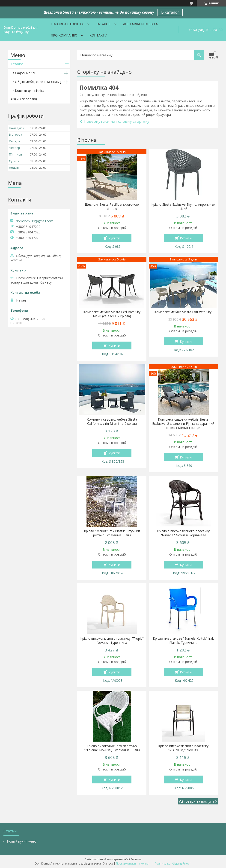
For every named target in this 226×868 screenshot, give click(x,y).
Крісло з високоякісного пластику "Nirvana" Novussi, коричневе (183, 533)
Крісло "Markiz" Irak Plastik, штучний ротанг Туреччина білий (112, 533)
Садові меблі (25, 73)
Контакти (98, 35)
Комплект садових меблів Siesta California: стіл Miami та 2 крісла (112, 422)
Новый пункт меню (22, 841)
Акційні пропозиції (24, 99)
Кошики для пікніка (30, 90)
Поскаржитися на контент (134, 863)
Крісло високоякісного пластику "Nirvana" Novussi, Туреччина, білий (112, 748)
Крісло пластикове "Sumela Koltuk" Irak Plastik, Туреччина (183, 641)
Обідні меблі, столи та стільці (38, 82)
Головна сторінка (67, 24)
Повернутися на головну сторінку (117, 121)
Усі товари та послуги (196, 801)
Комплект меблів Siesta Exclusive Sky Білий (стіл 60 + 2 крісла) (112, 314)
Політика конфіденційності (173, 863)
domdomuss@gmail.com (35, 221)
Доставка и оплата (140, 24)
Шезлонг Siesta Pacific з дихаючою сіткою (112, 207)
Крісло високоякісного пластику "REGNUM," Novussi (183, 748)
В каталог (170, 12)
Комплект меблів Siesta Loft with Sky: (183, 312)
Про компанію (64, 35)
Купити (114, 238)
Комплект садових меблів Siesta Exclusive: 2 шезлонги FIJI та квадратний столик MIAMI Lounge (183, 424)
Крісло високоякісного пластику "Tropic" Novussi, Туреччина (112, 641)
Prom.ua (136, 859)
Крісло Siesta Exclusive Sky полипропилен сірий (183, 207)
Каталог (103, 24)
